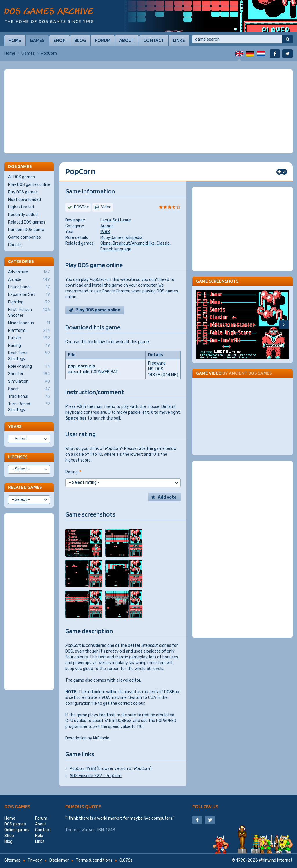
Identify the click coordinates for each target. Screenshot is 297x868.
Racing (29, 346)
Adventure (29, 272)
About (127, 40)
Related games (25, 487)
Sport (29, 389)
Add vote (167, 497)
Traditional (29, 397)
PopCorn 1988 (83, 769)
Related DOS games (27, 222)
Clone (106, 243)
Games (37, 40)
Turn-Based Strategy (29, 407)
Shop (59, 40)
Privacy (35, 860)
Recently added (23, 215)
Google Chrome (116, 291)
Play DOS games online (29, 185)
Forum (103, 40)
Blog (80, 40)
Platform (29, 331)
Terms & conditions (94, 860)
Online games (17, 830)
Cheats (15, 245)
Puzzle (29, 338)
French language (116, 249)
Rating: (73, 472)
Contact (154, 40)
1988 (105, 232)
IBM (101, 830)
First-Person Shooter (29, 312)
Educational (29, 287)
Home (15, 40)
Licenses (18, 457)
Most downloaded (25, 200)
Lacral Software (116, 220)
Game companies (25, 237)
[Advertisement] (148, 111)
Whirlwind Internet (276, 860)
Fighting (29, 302)
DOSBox (82, 207)
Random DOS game (26, 230)
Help (39, 836)
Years (15, 426)
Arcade (107, 226)
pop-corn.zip (82, 366)
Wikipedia (134, 238)
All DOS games (21, 177)
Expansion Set (29, 295)
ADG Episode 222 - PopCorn (96, 776)
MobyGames (112, 238)
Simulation (29, 382)
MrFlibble (101, 738)
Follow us (205, 806)
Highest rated (21, 207)
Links (179, 40)
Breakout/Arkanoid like (134, 243)
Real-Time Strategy (29, 356)
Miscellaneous (29, 323)
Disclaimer (59, 860)
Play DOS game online (98, 310)
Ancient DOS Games (250, 373)
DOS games (17, 806)
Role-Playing (29, 367)
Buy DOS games (23, 192)
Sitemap (12, 860)
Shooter (29, 374)
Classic (163, 243)
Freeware (157, 363)
